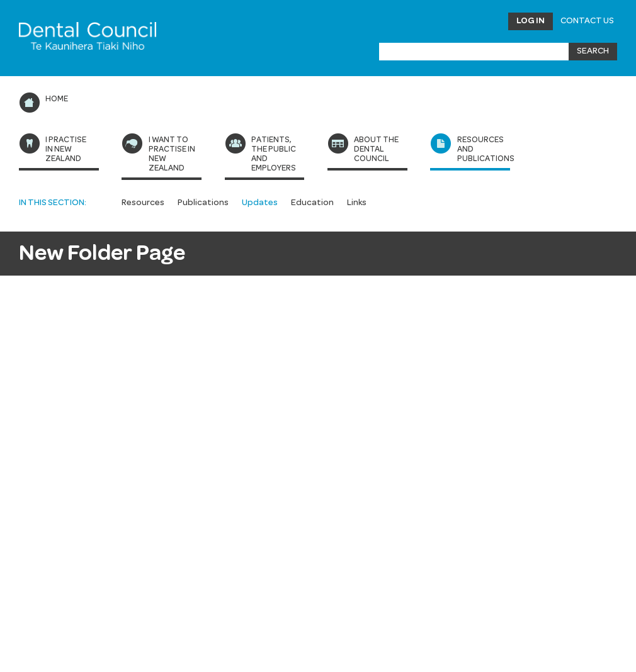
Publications (203, 203)
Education (312, 203)
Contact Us (587, 21)
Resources (143, 203)
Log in (531, 21)
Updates (260, 203)
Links (357, 203)
